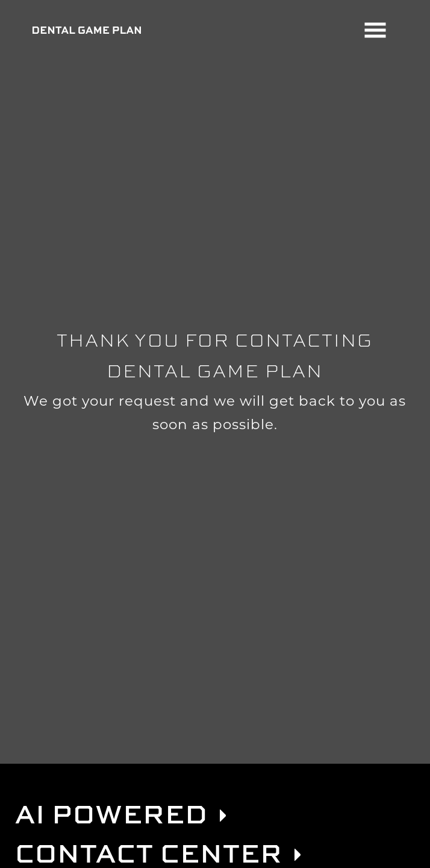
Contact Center (149, 853)
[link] (223, 816)
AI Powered (111, 813)
